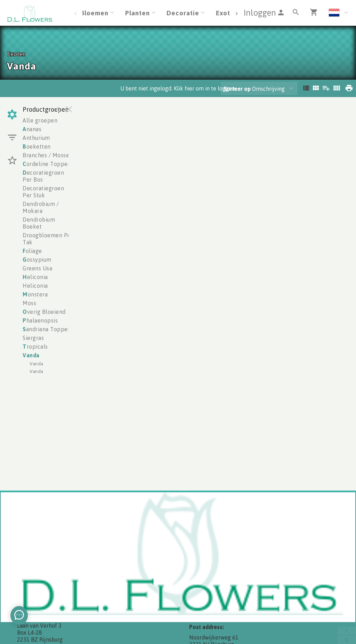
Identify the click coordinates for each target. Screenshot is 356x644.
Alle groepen (40, 120)
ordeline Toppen (47, 164)
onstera (35, 294)
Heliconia (35, 286)
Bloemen (94, 13)
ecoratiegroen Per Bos (43, 176)
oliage (32, 251)
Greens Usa (37, 268)
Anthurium (36, 138)
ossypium (37, 260)
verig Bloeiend (44, 312)
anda (31, 355)
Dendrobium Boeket (39, 223)
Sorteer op (237, 89)
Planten (137, 13)
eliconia (35, 277)
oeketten (37, 146)
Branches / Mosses (47, 155)
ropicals (35, 347)
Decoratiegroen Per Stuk (43, 192)
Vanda (37, 363)
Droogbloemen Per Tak (48, 239)
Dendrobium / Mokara (41, 207)
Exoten (227, 13)
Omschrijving (254, 89)
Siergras (33, 338)
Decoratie (183, 13)
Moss (29, 303)
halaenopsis (40, 320)
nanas (32, 129)
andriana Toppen (47, 329)
